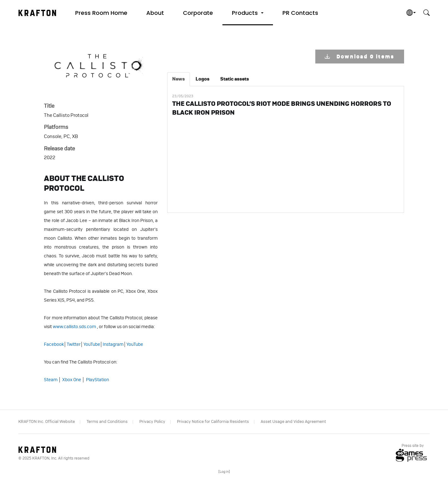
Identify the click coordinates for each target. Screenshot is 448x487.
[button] (248, 13)
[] (224, 472)
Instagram (113, 345)
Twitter (74, 345)
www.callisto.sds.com (74, 327)
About (155, 13)
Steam (51, 380)
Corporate (198, 13)
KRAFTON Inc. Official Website (47, 422)
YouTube (92, 345)
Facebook (54, 345)
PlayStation (97, 380)
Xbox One (72, 380)
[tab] (179, 79)
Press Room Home (101, 13)
